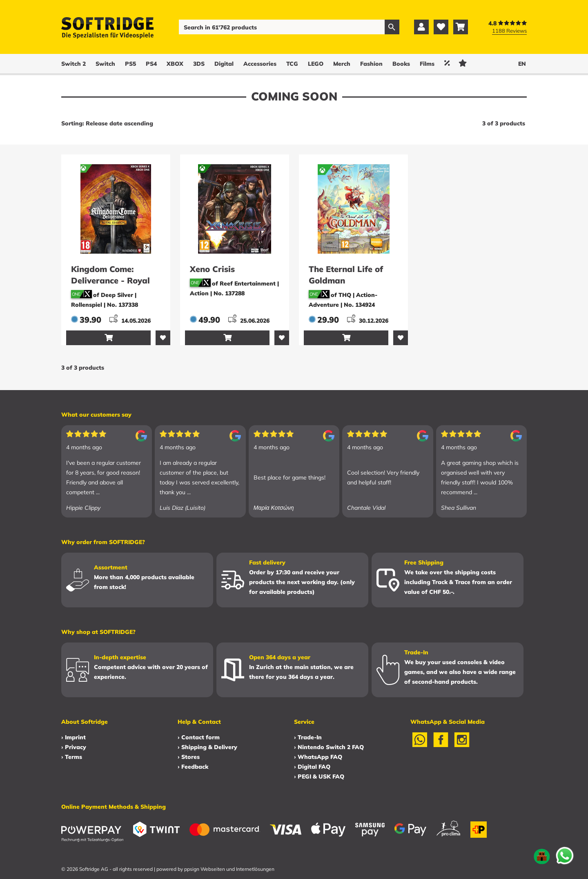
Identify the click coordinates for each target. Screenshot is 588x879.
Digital (224, 64)
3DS (199, 64)
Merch (342, 64)
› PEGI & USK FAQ (319, 776)
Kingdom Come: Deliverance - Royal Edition (110, 280)
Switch (105, 64)
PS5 (130, 64)
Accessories (260, 64)
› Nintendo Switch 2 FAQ (329, 747)
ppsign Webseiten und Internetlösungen (229, 869)
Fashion (371, 64)
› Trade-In (308, 737)
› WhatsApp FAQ (318, 757)
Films (427, 64)
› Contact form (199, 737)
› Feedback (193, 767)
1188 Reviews (509, 31)
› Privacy (74, 747)
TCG (292, 64)
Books (401, 64)
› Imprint (73, 737)
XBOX (175, 64)
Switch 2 (73, 64)
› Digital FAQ (312, 767)
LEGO (316, 64)
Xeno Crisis (212, 269)
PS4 (151, 64)
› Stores (189, 757)
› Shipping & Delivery (207, 747)
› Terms (72, 757)
